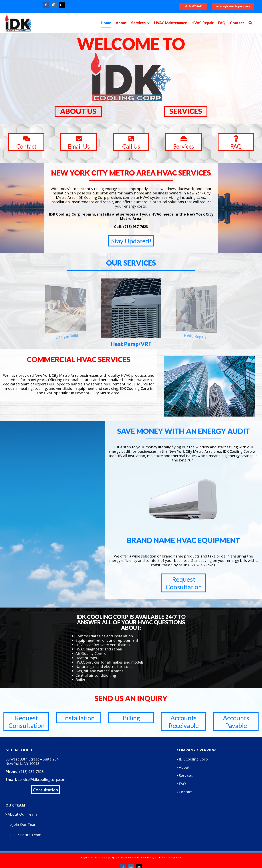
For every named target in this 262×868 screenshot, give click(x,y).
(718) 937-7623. (203, 565)
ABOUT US (78, 111)
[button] (130, 159)
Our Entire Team (27, 835)
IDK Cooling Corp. (194, 759)
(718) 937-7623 (136, 227)
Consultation (45, 790)
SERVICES (186, 111)
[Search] (250, 23)
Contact (185, 792)
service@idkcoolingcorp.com (42, 780)
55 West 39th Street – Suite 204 (32, 759)
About (184, 767)
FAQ (182, 784)
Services (186, 776)
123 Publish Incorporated (169, 857)
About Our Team (22, 814)
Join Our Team (25, 824)
